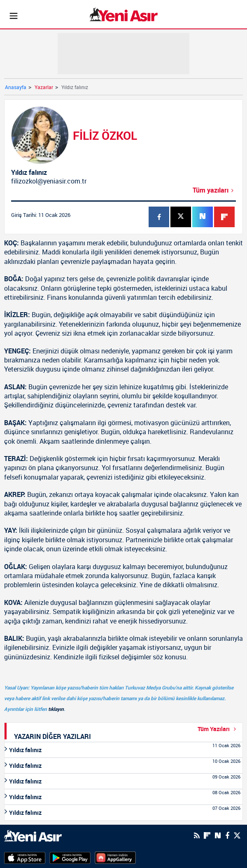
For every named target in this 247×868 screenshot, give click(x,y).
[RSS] (197, 835)
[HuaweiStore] (115, 857)
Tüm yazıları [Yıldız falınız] (214, 190)
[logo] (33, 835)
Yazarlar (44, 87)
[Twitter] (237, 836)
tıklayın (56, 709)
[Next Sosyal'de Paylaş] (218, 836)
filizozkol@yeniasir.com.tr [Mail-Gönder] (49, 181)
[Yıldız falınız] (123, 750)
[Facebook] (227, 835)
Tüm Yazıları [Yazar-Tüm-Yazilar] (218, 729)
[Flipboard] (207, 835)
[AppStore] (25, 857)
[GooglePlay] (70, 857)
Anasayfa (16, 87)
